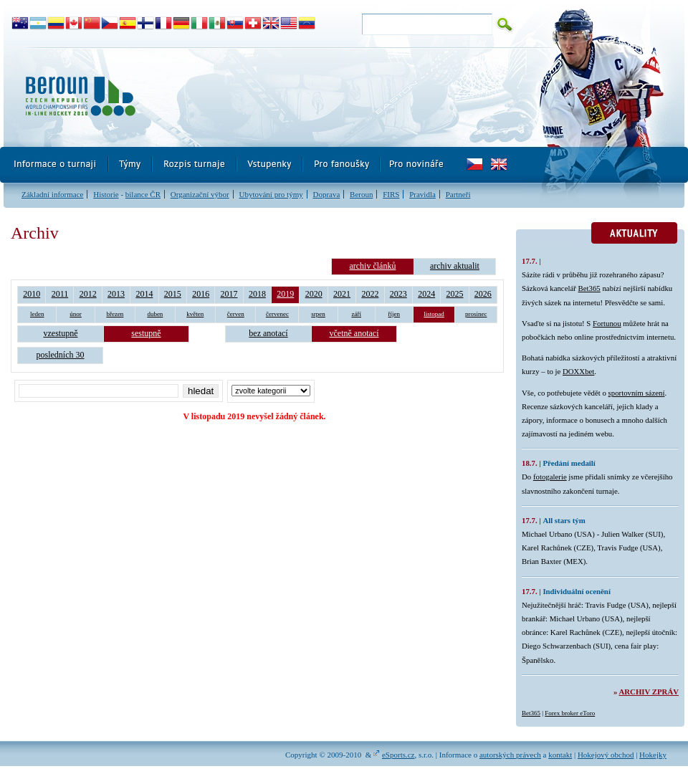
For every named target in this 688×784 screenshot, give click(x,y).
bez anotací (268, 333)
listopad (434, 314)
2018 (257, 294)
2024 (426, 294)
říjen (395, 314)
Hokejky (653, 755)
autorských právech (510, 755)
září (357, 314)
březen (115, 314)
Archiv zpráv (649, 692)
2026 (483, 294)
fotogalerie (550, 477)
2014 (144, 294)
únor (76, 314)
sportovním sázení (637, 393)
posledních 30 (61, 355)
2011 (60, 294)
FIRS (391, 194)
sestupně (146, 333)
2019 (285, 294)
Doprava (326, 194)
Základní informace (52, 194)
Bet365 (589, 288)
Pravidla (422, 194)
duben (155, 314)
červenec (277, 314)
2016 (201, 294)
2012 (88, 294)
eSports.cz (398, 755)
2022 (370, 294)
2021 (342, 294)
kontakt (560, 755)
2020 (314, 294)
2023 (398, 294)
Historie (106, 194)
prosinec (476, 314)
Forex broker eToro (570, 713)
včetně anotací (354, 333)
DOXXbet (578, 371)
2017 (229, 294)
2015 (173, 294)
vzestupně (61, 333)
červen (236, 314)
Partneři (458, 194)
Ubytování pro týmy (271, 194)
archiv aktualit (455, 266)
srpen (318, 314)
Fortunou (607, 323)
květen (195, 314)
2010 (32, 294)
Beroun (361, 194)
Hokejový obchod (606, 755)
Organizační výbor (200, 194)
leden (37, 314)
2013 (116, 294)
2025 (455, 294)
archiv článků (372, 266)
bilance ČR (143, 194)
